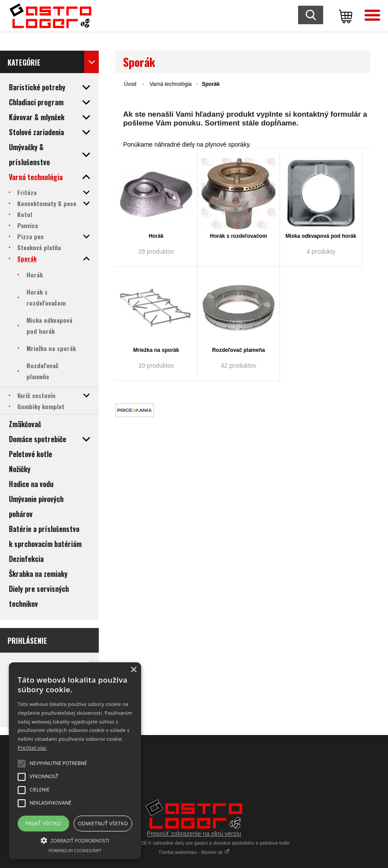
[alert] (75, 761)
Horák (156, 236)
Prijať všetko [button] (43, 823)
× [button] (133, 670)
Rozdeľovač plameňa (239, 350)
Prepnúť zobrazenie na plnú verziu (194, 834)
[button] (75, 840)
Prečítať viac (32, 748)
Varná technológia (171, 84)
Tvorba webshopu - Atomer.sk (194, 852)
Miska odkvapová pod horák (321, 236)
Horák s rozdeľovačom (238, 236)
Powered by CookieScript (75, 851)
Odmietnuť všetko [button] (103, 823)
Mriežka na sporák (156, 350)
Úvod (130, 84)
